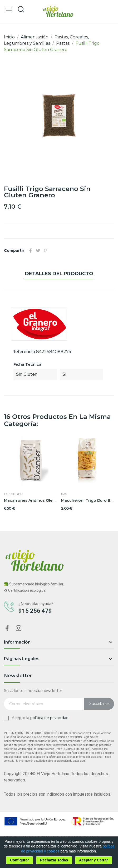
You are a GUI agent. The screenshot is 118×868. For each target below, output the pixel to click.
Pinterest (45, 250)
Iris (64, 494)
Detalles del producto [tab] (59, 274)
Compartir (31, 250)
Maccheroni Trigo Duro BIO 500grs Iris (88, 500)
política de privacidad (49, 718)
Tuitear (38, 250)
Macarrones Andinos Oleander (31, 500)
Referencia (24, 352)
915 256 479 (35, 611)
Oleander (13, 494)
